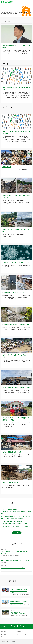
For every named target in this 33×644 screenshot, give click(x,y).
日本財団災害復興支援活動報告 (10, 509)
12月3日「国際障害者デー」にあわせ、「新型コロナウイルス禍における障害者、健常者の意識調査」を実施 (16, 517)
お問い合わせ (4, 632)
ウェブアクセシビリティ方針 (22, 634)
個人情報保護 (4, 634)
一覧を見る (16, 533)
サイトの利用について (20, 632)
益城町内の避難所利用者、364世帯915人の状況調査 (15, 524)
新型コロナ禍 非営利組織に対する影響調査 (12, 521)
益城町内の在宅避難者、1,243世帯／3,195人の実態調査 (16, 527)
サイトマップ (4, 637)
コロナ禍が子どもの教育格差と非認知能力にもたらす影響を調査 (16, 513)
